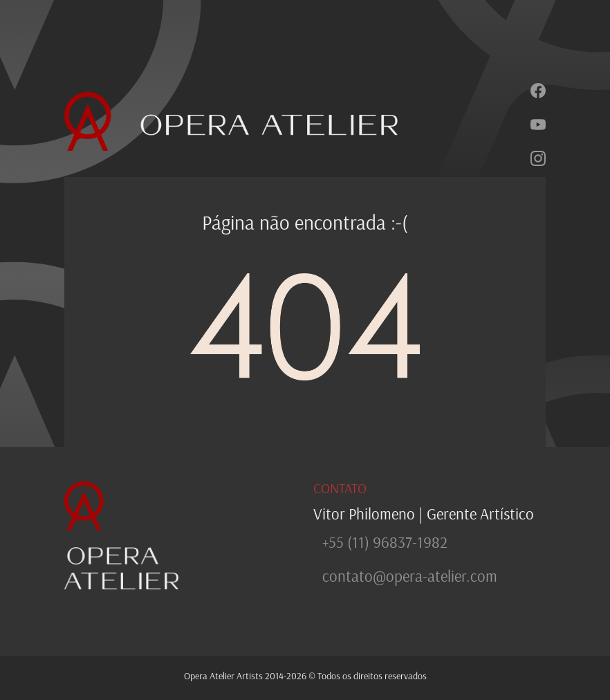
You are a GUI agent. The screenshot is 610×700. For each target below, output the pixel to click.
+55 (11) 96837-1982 (385, 542)
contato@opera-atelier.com (410, 576)
